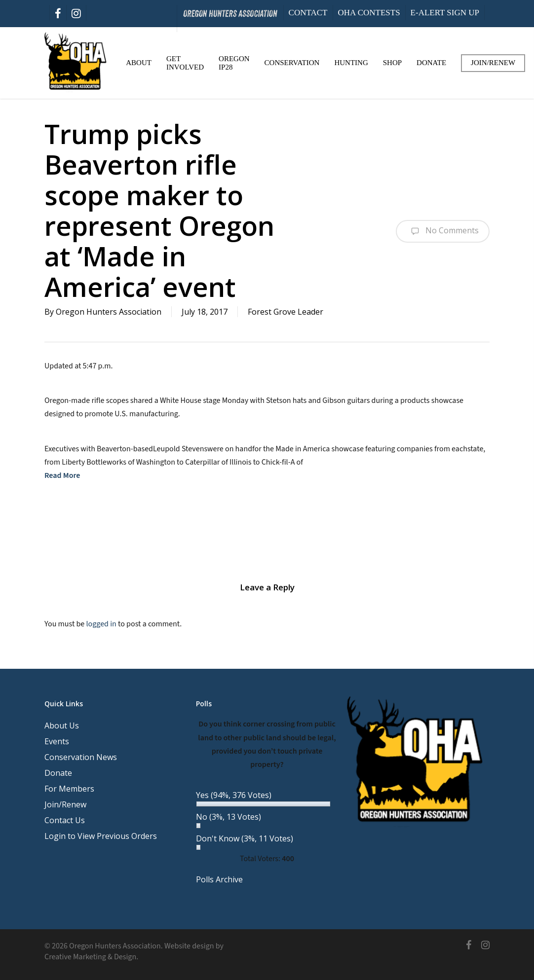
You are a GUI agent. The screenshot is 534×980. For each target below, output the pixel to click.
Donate (58, 773)
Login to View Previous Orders (101, 836)
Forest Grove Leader (286, 312)
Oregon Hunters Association (109, 312)
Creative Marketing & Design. (91, 957)
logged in (101, 624)
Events (57, 741)
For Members (69, 789)
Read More (62, 475)
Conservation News (81, 757)
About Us (62, 726)
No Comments (443, 231)
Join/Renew (65, 804)
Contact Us (65, 820)
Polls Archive (219, 879)
